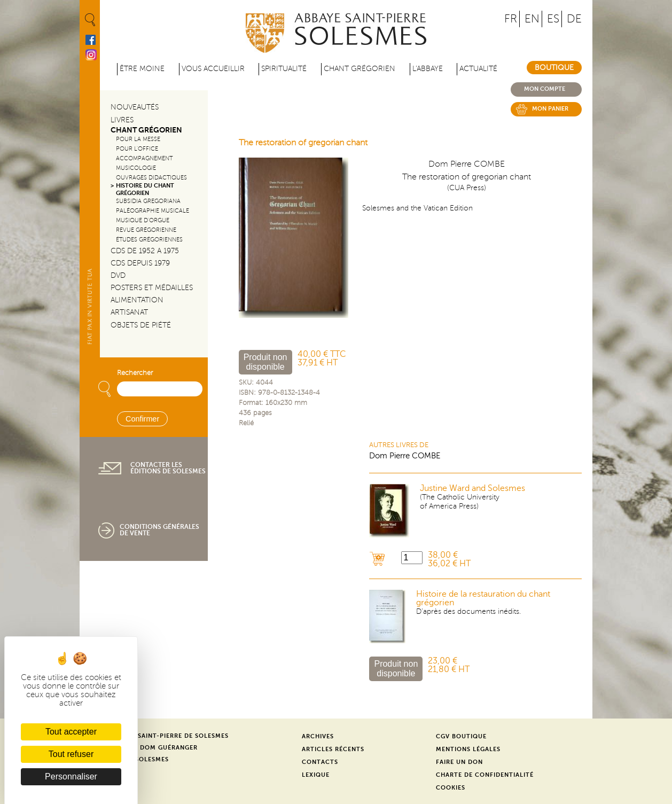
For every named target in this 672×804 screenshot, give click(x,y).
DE (574, 19)
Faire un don (459, 762)
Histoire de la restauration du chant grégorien (483, 598)
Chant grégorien (360, 69)
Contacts (320, 762)
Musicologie (136, 168)
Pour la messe (138, 139)
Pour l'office (137, 149)
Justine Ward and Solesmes (472, 488)
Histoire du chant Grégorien (145, 189)
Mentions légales (468, 749)
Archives (318, 736)
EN (532, 19)
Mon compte (545, 89)
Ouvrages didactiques (151, 178)
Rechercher (135, 373)
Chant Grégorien (146, 130)
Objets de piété (141, 325)
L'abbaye (428, 69)
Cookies (451, 788)
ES (553, 19)
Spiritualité (284, 69)
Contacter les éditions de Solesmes (168, 468)
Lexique (316, 775)
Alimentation (137, 300)
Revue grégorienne (146, 230)
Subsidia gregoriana (148, 201)
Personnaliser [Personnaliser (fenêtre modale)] (71, 776)
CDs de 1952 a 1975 (145, 251)
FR (511, 19)
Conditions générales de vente (159, 530)
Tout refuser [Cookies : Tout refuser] (71, 754)
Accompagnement (144, 158)
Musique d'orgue (143, 220)
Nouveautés (135, 107)
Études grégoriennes (149, 240)
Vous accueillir (213, 69)
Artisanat (129, 312)
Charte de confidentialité (485, 775)
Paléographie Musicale (153, 211)
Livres (122, 120)
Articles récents (333, 749)
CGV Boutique (461, 736)
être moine (142, 69)
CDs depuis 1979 (140, 263)
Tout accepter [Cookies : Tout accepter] (71, 732)
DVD (118, 275)
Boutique (554, 68)
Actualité (478, 69)
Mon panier (550, 109)
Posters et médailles (152, 288)
